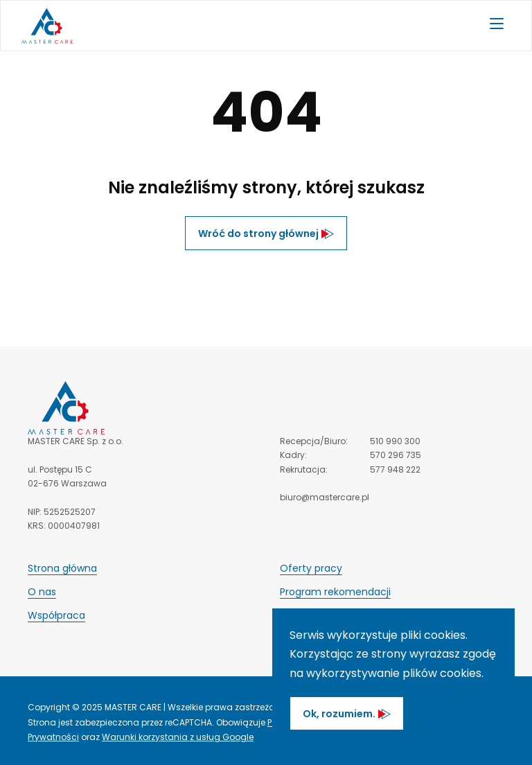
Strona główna (62, 568)
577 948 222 (395, 469)
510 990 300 (395, 441)
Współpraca (56, 615)
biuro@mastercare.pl (325, 497)
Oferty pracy (311, 568)
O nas (42, 592)
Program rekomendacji (335, 592)
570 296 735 (396, 455)
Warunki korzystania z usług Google (178, 737)
